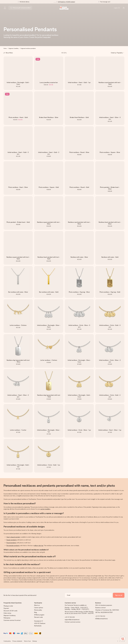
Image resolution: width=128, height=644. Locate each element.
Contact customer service (72, 622)
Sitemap (35, 641)
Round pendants (11, 543)
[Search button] (11, 8)
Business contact (100, 608)
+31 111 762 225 (70, 617)
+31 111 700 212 (100, 616)
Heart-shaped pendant (13, 537)
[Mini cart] (123, 8)
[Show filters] (8, 53)
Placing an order (8, 606)
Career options (39, 608)
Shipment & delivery (10, 616)
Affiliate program (39, 615)
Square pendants (11, 540)
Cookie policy (7, 641)
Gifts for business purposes (104, 605)
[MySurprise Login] (117, 8)
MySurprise (7, 618)
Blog (36, 612)
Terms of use (27, 641)
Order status (7, 613)
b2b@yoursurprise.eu (101, 619)
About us (37, 605)
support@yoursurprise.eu (72, 620)
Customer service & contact (12, 620)
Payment (6, 608)
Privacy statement (17, 641)
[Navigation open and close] (5, 8)
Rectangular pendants (13, 546)
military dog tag (39, 546)
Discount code (38, 617)
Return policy (38, 610)
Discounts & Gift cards (10, 611)
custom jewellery (45, 509)
